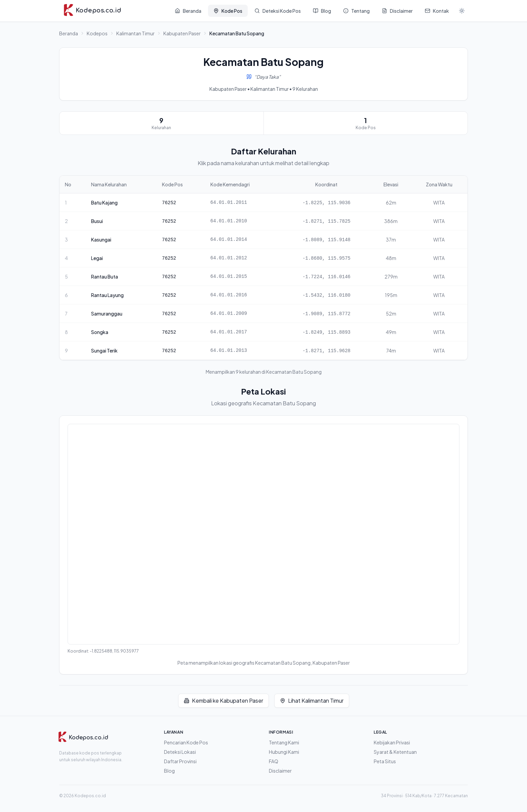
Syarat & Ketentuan (395, 752)
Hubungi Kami (284, 752)
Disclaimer (280, 771)
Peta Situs (385, 761)
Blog (169, 771)
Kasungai (101, 239)
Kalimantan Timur (135, 33)
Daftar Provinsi (180, 761)
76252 (169, 203)
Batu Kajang (104, 202)
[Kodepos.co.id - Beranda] (92, 11)
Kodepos (97, 33)
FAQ (274, 761)
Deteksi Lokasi (180, 752)
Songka (100, 332)
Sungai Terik (104, 350)
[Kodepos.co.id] (83, 738)
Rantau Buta (105, 276)
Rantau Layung (107, 295)
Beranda (69, 33)
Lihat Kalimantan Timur (312, 700)
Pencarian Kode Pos (186, 742)
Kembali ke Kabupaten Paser (224, 700)
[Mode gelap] (462, 11)
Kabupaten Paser (182, 33)
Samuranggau (107, 313)
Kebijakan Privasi (392, 742)
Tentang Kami (284, 742)
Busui (97, 221)
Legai (97, 258)
